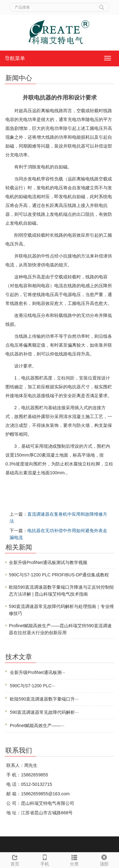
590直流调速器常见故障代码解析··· (44, 712)
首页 (15, 859)
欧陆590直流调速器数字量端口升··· (44, 699)
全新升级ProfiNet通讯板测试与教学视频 (48, 562)
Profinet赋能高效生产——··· (37, 725)
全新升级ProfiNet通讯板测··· (37, 672)
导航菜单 (15, 58)
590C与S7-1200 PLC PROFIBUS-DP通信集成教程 (59, 575)
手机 (45, 859)
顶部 (104, 859)
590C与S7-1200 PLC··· (33, 686)
